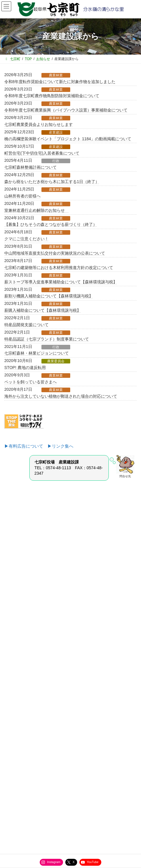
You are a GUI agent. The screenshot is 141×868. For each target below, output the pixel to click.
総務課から (16, 588)
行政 (56, 161)
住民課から (16, 608)
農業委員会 (56, 361)
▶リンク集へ (60, 446)
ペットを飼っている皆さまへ (31, 382)
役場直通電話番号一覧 (24, 777)
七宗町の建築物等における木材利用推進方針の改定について (59, 267)
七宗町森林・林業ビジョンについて (37, 353)
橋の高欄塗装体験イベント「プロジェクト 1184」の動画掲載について (68, 139)
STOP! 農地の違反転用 (25, 367)
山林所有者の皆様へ (22, 196)
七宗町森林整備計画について (31, 167)
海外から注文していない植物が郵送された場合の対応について (61, 396)
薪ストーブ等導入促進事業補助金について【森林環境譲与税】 (61, 282)
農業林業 (56, 75)
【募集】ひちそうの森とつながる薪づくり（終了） (51, 224)
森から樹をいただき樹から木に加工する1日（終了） (52, 182)
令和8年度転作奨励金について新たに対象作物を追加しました (60, 82)
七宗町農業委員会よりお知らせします (39, 124)
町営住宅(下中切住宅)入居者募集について (42, 153)
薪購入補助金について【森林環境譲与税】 (43, 310)
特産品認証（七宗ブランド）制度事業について (47, 339)
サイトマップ (18, 767)
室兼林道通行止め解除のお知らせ (37, 210)
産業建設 (56, 132)
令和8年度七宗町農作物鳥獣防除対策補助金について (52, 96)
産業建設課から (20, 618)
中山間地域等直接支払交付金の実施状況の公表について (55, 253)
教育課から (16, 638)
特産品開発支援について (26, 325)
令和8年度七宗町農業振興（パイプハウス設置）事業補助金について (66, 110)
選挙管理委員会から (23, 658)
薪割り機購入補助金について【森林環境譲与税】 (49, 296)
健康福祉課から (20, 628)
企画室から (16, 598)
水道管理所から (20, 648)
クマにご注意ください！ (26, 239)
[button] (70, 542)
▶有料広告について (26, 446)
